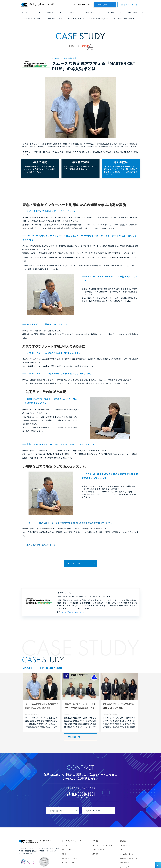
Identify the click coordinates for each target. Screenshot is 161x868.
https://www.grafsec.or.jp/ (74, 612)
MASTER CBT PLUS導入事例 (70, 19)
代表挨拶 (65, 854)
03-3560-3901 (84, 4)
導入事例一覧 (74, 737)
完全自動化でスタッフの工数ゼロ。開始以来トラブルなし (119, 706)
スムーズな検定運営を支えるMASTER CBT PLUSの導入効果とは (41, 706)
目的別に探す (89, 13)
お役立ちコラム (125, 845)
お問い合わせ (104, 5)
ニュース (71, 13)
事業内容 (50, 13)
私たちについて (28, 13)
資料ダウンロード (128, 5)
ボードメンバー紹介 (68, 863)
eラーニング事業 (98, 850)
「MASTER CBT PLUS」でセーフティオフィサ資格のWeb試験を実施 (80, 706)
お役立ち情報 (132, 13)
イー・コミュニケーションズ (33, 19)
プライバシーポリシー (127, 854)
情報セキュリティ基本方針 (129, 858)
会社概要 (123, 841)
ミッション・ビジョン (69, 858)
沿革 (121, 850)
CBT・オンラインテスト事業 (102, 845)
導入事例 (111, 13)
